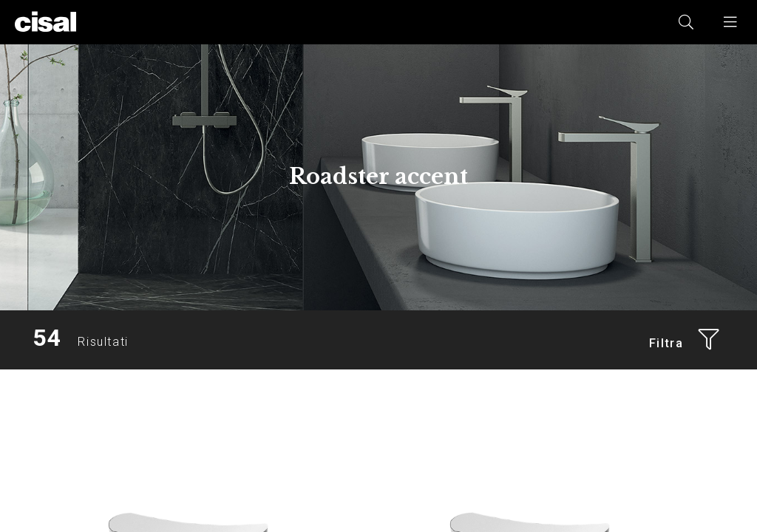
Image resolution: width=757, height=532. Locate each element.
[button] (731, 22)
